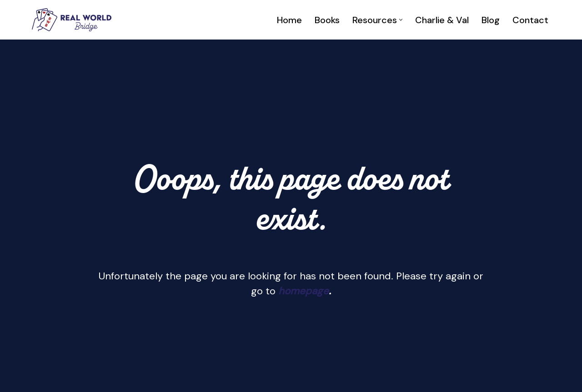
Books (327, 20)
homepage (304, 291)
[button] (401, 20)
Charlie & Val (442, 20)
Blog (491, 20)
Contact (530, 20)
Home (289, 20)
